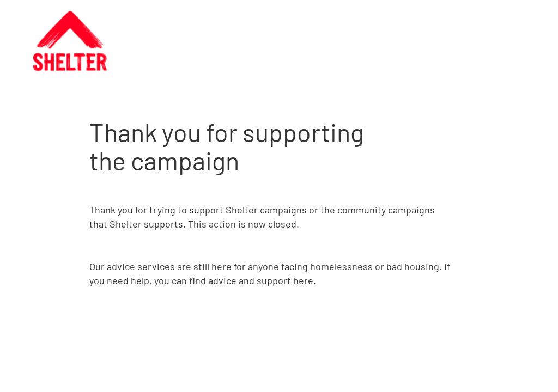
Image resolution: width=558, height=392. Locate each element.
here (303, 280)
